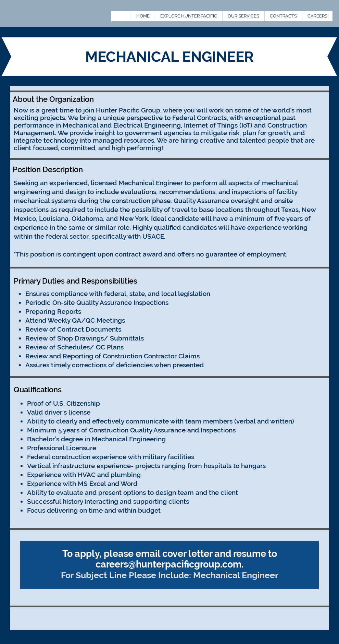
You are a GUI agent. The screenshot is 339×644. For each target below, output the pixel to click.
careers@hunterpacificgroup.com (168, 564)
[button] (283, 16)
